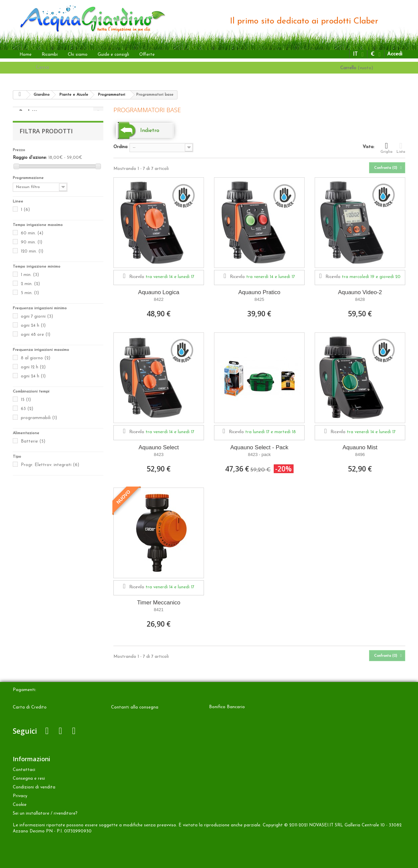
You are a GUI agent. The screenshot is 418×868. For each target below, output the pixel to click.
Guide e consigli (113, 55)
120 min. (32, 258)
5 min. (30, 300)
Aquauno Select (159, 447)
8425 (259, 299)
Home (25, 55)
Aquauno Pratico (259, 292)
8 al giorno (36, 365)
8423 (159, 454)
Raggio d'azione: (30, 164)
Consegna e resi (29, 779)
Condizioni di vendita (34, 787)
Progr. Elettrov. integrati (50, 472)
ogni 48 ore (36, 341)
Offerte (147, 55)
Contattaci (24, 770)
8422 (159, 299)
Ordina (120, 147)
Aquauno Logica (159, 292)
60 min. (32, 240)
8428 (360, 299)
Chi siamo (78, 55)
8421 (159, 610)
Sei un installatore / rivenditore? (45, 813)
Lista (401, 148)
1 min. (30, 282)
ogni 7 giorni (37, 323)
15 (26, 406)
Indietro (150, 131)
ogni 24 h (33, 332)
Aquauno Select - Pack (259, 447)
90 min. (32, 249)
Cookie (20, 805)
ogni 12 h (33, 374)
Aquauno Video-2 (360, 292)
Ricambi (50, 55)
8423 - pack (259, 454)
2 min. (30, 291)
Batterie (33, 448)
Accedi (395, 54)
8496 (360, 454)
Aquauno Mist (360, 447)
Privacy (20, 796)
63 (27, 416)
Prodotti (28, 112)
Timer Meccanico (159, 603)
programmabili (39, 425)
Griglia (386, 148)
